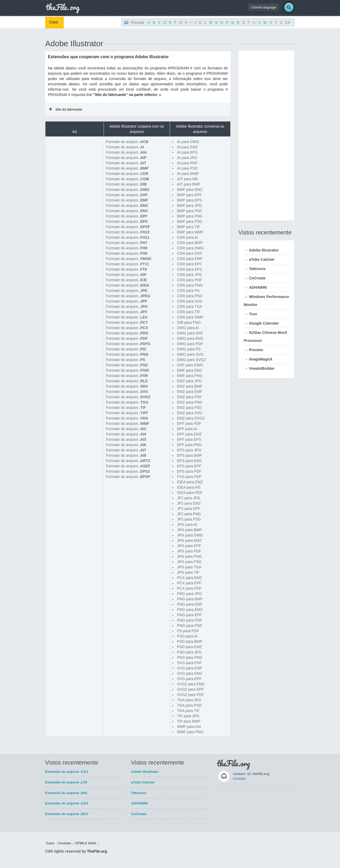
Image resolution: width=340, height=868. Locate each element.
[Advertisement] (75, 166)
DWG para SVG (190, 354)
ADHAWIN (258, 287)
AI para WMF (188, 174)
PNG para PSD (190, 626)
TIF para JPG (188, 716)
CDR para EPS (190, 269)
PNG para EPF (190, 615)
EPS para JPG (189, 450)
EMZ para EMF (190, 392)
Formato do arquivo (127, 142)
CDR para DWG (190, 248)
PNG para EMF (190, 604)
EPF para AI (187, 429)
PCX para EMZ (190, 578)
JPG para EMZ (190, 540)
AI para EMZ (188, 147)
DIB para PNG (189, 322)
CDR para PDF (190, 280)
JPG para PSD (189, 562)
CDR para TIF (189, 312)
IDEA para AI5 (189, 487)
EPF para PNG (190, 445)
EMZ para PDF (190, 397)
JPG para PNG (190, 556)
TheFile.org (97, 851)
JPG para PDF (189, 551)
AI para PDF (187, 163)
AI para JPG (187, 158)
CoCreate (257, 278)
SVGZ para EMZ (191, 684)
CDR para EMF (190, 259)
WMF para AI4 (189, 727)
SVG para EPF (190, 679)
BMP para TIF (189, 227)
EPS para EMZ (190, 461)
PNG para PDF (190, 620)
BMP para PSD (190, 221)
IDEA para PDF (190, 493)
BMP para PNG (190, 216)
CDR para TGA (190, 307)
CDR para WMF (190, 317)
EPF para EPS (189, 439)
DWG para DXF (190, 333)
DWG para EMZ (190, 338)
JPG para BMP (190, 530)
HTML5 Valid (85, 843)
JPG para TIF (188, 572)
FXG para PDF (190, 477)
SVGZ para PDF (191, 695)
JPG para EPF (189, 546)
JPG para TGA (189, 567)
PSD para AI (187, 636)
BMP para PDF (190, 211)
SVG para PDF (190, 663)
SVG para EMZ (190, 673)
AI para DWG (188, 142)
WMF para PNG (190, 732)
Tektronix (257, 269)
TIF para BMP (189, 721)
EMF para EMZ (190, 370)
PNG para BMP (190, 599)
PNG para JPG (190, 594)
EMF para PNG (190, 376)
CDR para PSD (190, 296)
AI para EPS (187, 152)
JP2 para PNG (189, 514)
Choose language (263, 7)
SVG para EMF (190, 668)
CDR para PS (188, 291)
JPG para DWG (190, 535)
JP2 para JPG (189, 498)
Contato (239, 779)
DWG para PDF (190, 344)
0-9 (288, 23)
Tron (253, 314)
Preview (256, 350)
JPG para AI (187, 525)
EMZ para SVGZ (191, 418)
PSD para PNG (190, 657)
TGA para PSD (190, 705)
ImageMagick (261, 359)
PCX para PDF (190, 588)
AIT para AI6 (188, 179)
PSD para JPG (189, 652)
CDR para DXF (190, 253)
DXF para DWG (190, 365)
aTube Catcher (262, 259)
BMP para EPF (190, 195)
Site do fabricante (66, 110)
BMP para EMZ (190, 190)
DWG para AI (188, 328)
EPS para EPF (189, 466)
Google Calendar (264, 323)
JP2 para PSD (189, 519)
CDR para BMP (190, 243)
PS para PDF (188, 631)
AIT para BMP (189, 184)
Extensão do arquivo (67, 772)
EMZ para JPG (190, 381)
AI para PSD (188, 168)
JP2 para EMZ (189, 503)
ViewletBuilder (262, 368)
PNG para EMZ (190, 610)
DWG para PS (189, 349)
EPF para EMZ (190, 434)
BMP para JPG (190, 206)
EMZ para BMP (190, 386)
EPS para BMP (190, 455)
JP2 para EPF (189, 509)
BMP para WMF (190, 232)
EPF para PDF (189, 423)
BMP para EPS (190, 200)
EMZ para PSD (190, 408)
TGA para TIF (188, 711)
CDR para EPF (190, 264)
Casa (54, 22)
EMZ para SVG (190, 413)
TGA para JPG (189, 700)
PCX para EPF (189, 583)
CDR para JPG (190, 275)
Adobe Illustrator (264, 250)
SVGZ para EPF (191, 689)
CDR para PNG (190, 285)
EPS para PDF (189, 471)
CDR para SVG (190, 301)
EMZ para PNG (190, 402)
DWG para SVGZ (192, 360)
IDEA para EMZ (190, 482)
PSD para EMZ (190, 647)
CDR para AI (188, 237)
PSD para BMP (190, 641)
